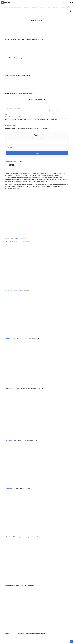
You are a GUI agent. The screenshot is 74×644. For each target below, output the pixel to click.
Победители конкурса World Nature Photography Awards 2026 (66, 59)
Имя (5, 604)
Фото (11, 575)
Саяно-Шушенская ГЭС (12, 97)
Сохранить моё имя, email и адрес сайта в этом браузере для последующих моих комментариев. (29, 618)
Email (5, 611)
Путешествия (33, 8)
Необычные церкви (61, 114)
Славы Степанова (20, 94)
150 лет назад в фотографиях (59, 82)
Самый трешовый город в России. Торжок (62, 98)
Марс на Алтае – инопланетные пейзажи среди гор (58, 59)
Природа (61, 573)
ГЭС (7, 534)
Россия (55, 8)
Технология (41, 8)
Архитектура (11, 23)
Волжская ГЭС (9, 327)
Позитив (49, 8)
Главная (32, 641)
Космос (17, 8)
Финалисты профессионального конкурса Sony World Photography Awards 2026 (58, 41)
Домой (5, 23)
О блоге (36, 641)
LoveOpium (8, 3)
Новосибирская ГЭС (11, 135)
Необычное (24, 8)
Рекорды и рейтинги (37, 12)
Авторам (41, 641)
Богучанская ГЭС (12, 528)
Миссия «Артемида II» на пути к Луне (67, 37)
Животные (10, 8)
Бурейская (8, 277)
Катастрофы (62, 8)
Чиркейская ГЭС (10, 172)
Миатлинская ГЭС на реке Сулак (16, 530)
